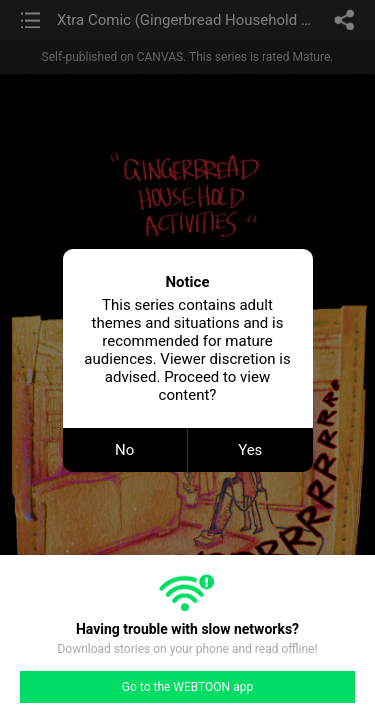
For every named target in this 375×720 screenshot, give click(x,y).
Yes (250, 450)
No (124, 450)
